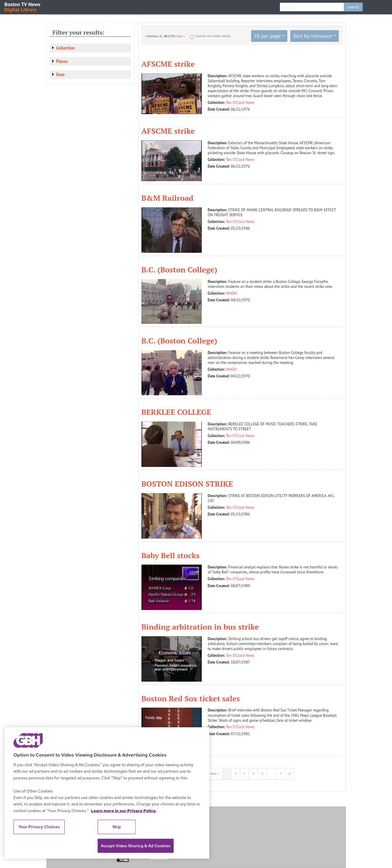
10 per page (267, 36)
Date (61, 74)
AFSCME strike (168, 64)
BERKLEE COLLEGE (176, 412)
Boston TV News (23, 7)
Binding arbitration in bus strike (200, 627)
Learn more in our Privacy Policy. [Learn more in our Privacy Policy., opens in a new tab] (124, 811)
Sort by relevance (312, 36)
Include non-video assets (213, 36)
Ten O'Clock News (240, 103)
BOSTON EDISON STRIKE (187, 484)
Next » (181, 36)
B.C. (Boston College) (179, 269)
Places (62, 61)
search (353, 7)
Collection (65, 48)
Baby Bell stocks (171, 555)
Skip (117, 827)
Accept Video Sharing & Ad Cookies (136, 846)
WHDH (231, 293)
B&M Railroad (167, 198)
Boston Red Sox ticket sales (191, 698)
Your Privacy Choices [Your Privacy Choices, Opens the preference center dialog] (39, 827)
